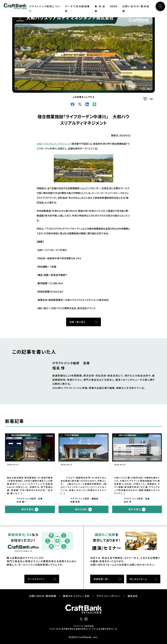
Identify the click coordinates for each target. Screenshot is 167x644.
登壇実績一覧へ (102, 579)
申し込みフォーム (138, 579)
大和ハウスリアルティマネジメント (54, 144)
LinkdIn (87, 104)
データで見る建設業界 (77, 9)
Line (94, 104)
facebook (73, 104)
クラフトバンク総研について (45, 9)
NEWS (114, 6)
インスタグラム (86, 619)
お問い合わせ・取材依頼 (136, 9)
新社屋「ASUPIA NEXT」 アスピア (84, 470)
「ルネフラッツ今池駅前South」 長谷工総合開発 (30, 470)
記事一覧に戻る (77, 322)
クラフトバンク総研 (15, 6)
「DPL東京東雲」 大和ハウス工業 (136, 470)
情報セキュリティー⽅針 (76, 596)
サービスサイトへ (36, 579)
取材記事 (100, 9)
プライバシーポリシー (109, 596)
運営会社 (133, 596)
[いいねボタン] (145, 99)
